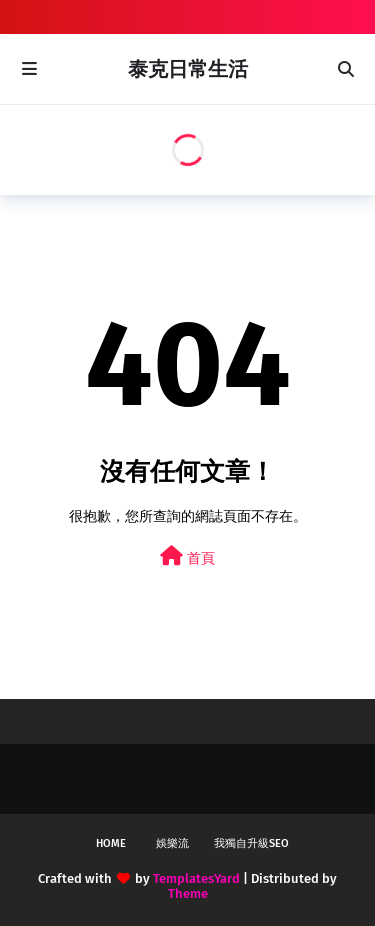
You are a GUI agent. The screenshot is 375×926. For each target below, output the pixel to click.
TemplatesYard (196, 878)
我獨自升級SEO (251, 843)
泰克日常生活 (188, 69)
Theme (188, 893)
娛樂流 (172, 843)
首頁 (187, 556)
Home (111, 843)
